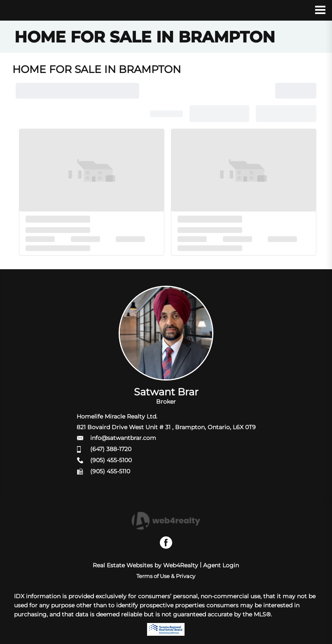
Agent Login (221, 565)
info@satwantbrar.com (123, 438)
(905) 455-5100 (111, 460)
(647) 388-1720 (111, 449)
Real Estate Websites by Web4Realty (145, 565)
